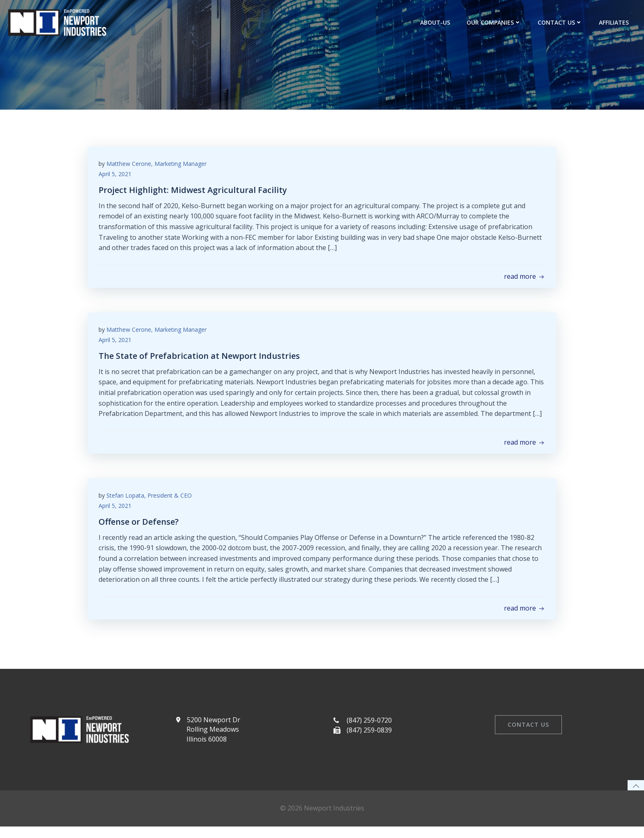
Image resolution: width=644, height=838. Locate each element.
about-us (436, 22)
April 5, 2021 (116, 176)
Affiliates (615, 22)
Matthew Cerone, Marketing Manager (158, 165)
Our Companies (495, 22)
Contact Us (561, 22)
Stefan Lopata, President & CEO (150, 500)
